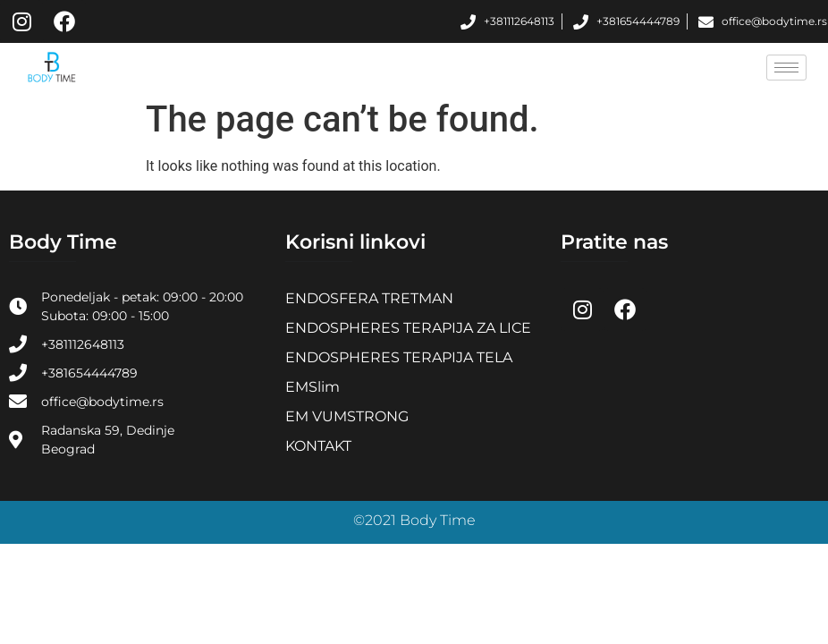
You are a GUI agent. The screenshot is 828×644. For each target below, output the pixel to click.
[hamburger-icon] (786, 68)
